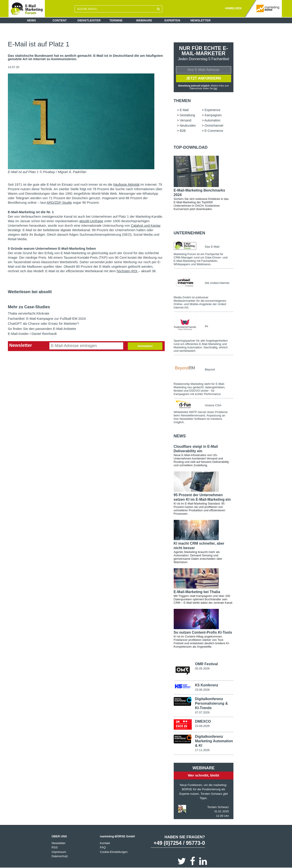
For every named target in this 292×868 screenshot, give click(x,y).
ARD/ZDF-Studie (59, 202)
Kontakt (105, 843)
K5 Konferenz (206, 685)
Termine (116, 20)
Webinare (144, 20)
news (180, 436)
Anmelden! (145, 346)
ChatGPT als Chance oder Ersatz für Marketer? (43, 323)
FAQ (103, 847)
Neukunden (188, 126)
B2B (183, 131)
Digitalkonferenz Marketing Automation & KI (214, 741)
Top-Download (191, 147)
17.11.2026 (202, 750)
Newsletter (201, 20)
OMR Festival (206, 664)
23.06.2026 (202, 690)
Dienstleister (89, 20)
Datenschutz (60, 856)
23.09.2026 (202, 726)
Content (60, 20)
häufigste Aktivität (126, 184)
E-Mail (184, 110)
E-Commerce (214, 131)
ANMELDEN (233, 8)
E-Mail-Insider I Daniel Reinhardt (32, 334)
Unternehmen (189, 233)
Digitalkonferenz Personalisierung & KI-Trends (211, 703)
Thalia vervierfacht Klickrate (29, 313)
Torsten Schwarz (218, 807)
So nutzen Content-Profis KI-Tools (203, 632)
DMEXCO (203, 721)
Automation (212, 120)
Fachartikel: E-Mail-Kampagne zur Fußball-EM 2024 (47, 319)
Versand (186, 120)
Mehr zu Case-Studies (29, 307)
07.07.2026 (202, 712)
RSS (55, 847)
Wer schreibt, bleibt (204, 775)
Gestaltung (187, 115)
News (31, 20)
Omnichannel (214, 126)
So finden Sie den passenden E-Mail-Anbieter (42, 329)
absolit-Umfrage (91, 221)
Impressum (59, 852)
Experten (172, 20)
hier (216, 88)
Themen (182, 101)
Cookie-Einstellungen (114, 852)
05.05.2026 (202, 668)
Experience (212, 110)
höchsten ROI (128, 271)
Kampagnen (213, 115)
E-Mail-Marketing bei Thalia (197, 592)
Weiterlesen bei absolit (30, 292)
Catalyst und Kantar (146, 225)
